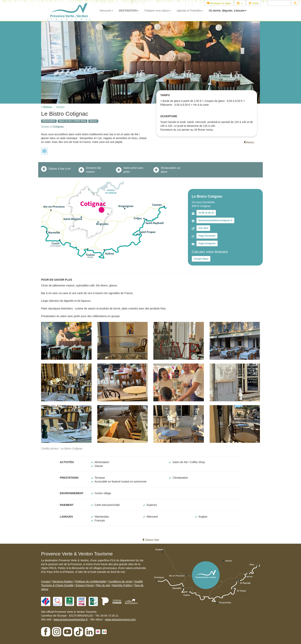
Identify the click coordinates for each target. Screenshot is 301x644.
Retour (249, 142)
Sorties (60, 107)
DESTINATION (129, 11)
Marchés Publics (122, 585)
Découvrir (106, 11)
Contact (46, 581)
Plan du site (103, 585)
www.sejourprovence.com (120, 619)
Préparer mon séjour (158, 11)
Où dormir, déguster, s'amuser (228, 11)
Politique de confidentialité (91, 581)
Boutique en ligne (219, 3)
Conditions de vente (120, 581)
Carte (254, 3)
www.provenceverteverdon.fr (71, 619)
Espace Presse (85, 585)
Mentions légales (63, 581)
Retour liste (151, 540)
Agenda (190, 11)
